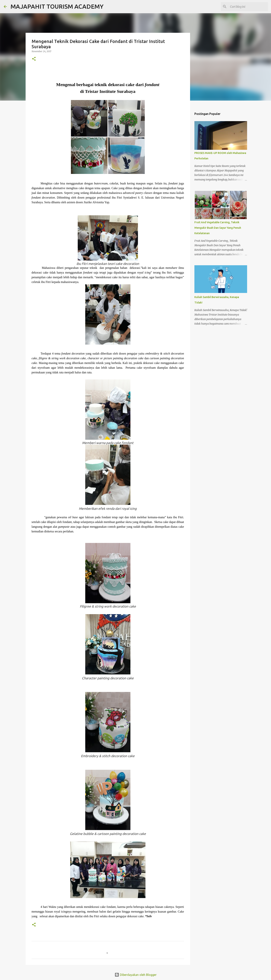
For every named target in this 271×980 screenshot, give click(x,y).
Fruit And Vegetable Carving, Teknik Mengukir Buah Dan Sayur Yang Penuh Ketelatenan (218, 228)
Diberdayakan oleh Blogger (136, 975)
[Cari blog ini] (248, 7)
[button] (34, 59)
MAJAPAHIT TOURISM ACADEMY (57, 6)
